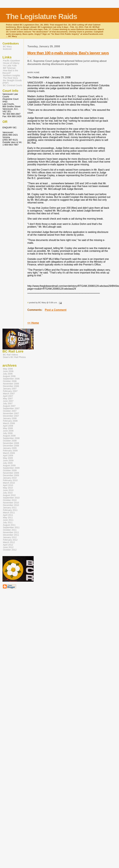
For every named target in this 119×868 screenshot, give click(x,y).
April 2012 (8, 545)
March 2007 (9, 394)
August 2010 (9, 495)
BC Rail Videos (10, 355)
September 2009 (11, 468)
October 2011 (10, 530)
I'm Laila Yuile (10, 66)
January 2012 (10, 537)
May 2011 (8, 518)
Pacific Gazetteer (12, 61)
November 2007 (11, 413)
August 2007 (9, 406)
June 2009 (8, 460)
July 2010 (8, 493)
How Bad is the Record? (10, 72)
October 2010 (10, 500)
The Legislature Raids (41, 17)
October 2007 (10, 411)
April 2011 (8, 515)
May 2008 (8, 428)
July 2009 (8, 463)
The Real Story (10, 78)
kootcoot (7, 49)
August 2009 (9, 465)
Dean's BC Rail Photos (14, 357)
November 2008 (11, 443)
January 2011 (10, 508)
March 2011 (9, 513)
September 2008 (11, 438)
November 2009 (11, 473)
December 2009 (11, 475)
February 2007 (10, 391)
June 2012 (8, 547)
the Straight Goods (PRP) (12, 82)
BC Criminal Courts (13, 85)
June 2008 (8, 431)
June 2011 (8, 520)
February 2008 (10, 421)
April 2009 (8, 456)
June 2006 (8, 371)
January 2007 (10, 389)
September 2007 (11, 408)
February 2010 (10, 480)
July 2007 (8, 403)
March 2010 (9, 483)
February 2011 (10, 510)
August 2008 (9, 436)
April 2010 (8, 485)
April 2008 (8, 426)
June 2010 (8, 490)
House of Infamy (11, 63)
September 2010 (11, 498)
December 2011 (11, 535)
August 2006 (9, 376)
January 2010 (10, 478)
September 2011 (11, 527)
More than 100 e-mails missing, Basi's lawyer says (68, 53)
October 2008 (10, 441)
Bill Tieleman (9, 68)
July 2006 (8, 374)
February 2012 (10, 540)
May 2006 (8, 369)
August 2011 (9, 525)
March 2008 (9, 423)
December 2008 (11, 446)
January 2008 (10, 418)
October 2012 (10, 550)
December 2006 (11, 386)
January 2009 (10, 448)
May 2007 (8, 399)
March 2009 (9, 453)
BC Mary (7, 46)
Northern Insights (12, 75)
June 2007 (8, 401)
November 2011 (11, 532)
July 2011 (8, 522)
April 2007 (8, 396)
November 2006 (11, 384)
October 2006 (10, 381)
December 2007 (11, 416)
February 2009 (10, 451)
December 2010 (11, 505)
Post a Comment (56, 310)
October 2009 (10, 470)
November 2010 (11, 503)
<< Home (33, 323)
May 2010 (8, 488)
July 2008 (8, 433)
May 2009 (8, 458)
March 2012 (9, 542)
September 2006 (11, 379)
